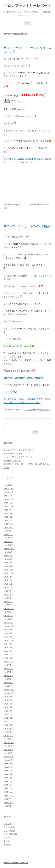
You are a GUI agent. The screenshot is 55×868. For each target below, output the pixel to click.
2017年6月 (8, 619)
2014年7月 (8, 669)
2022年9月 (8, 528)
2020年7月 (8, 556)
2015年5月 (8, 647)
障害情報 (7, 845)
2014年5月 (8, 672)
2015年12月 (9, 640)
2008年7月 (8, 799)
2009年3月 (8, 778)
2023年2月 (8, 520)
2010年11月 (9, 757)
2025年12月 (9, 489)
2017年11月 (9, 609)
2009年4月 (8, 774)
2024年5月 (8, 513)
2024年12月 (9, 499)
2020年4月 (8, 563)
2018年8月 (8, 595)
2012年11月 (9, 721)
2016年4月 (8, 637)
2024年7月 (8, 510)
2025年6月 (8, 496)
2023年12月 (9, 517)
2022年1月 (8, 535)
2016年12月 (9, 626)
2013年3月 (8, 711)
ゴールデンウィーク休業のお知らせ (19, 450)
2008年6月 (8, 803)
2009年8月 (8, 764)
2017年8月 (8, 612)
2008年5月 (8, 806)
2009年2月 (8, 781)
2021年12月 (9, 538)
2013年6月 (8, 704)
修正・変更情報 (10, 834)
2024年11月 (9, 503)
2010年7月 (8, 760)
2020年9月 (8, 552)
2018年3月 (8, 598)
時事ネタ (7, 838)
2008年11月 (9, 792)
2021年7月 (8, 542)
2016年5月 (8, 633)
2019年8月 (8, 577)
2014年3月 (8, 679)
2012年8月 (8, 732)
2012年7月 (8, 736)
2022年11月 (9, 524)
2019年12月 (9, 570)
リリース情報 (30, 204)
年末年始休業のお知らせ (14, 453)
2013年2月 (8, 714)
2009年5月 (8, 771)
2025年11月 (9, 492)
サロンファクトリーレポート (27, 6)
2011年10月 (9, 746)
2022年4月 (8, 531)
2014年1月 (8, 686)
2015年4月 (8, 651)
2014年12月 (9, 658)
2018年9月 (8, 591)
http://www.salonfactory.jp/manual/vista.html (23, 378)
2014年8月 (8, 665)
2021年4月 (8, 545)
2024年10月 (9, 506)
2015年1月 (8, 654)
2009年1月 (8, 785)
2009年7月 (8, 767)
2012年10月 (9, 725)
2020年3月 (8, 566)
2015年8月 (8, 644)
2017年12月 (9, 605)
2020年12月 (9, 549)
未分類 (6, 841)
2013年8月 (8, 697)
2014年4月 (8, 676)
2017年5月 (8, 623)
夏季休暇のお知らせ (12, 461)
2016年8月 (8, 630)
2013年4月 (8, 707)
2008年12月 (9, 788)
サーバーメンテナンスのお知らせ (18, 457)
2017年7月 (8, 616)
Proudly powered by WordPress (16, 863)
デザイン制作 (9, 827)
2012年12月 (9, 718)
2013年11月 (9, 693)
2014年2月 (8, 683)
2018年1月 (8, 602)
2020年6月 (8, 559)
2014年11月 (9, 662)
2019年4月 (8, 580)
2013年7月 (8, 700)
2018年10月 (9, 587)
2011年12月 (9, 743)
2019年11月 (9, 573)
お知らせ (7, 824)
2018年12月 (9, 584)
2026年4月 (8, 485)
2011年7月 (8, 753)
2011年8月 (8, 750)
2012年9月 (8, 728)
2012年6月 (8, 739)
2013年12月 (9, 690)
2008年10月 (9, 795)
